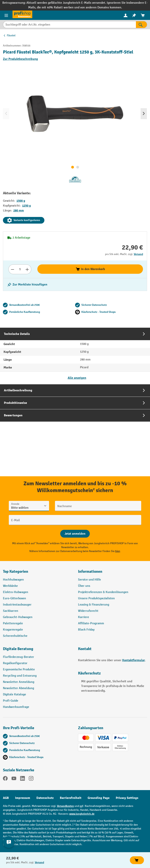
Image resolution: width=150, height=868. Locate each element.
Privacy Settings (127, 798)
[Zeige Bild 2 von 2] (78, 167)
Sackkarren (11, 611)
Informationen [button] (90, 571)
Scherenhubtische (15, 636)
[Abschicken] (75, 534)
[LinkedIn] (22, 779)
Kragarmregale (13, 630)
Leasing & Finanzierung (94, 605)
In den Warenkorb (90, 269)
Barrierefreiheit (71, 798)
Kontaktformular (134, 660)
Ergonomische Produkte (19, 670)
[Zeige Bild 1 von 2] (73, 167)
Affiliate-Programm (91, 623)
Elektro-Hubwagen (16, 592)
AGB (6, 798)
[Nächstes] (144, 114)
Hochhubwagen (13, 580)
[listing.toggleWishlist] (27, 285)
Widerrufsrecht (88, 611)
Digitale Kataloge (14, 694)
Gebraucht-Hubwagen (18, 617)
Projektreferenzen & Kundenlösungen (103, 592)
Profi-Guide (11, 701)
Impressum (23, 798)
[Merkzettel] (134, 15)
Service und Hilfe (89, 580)
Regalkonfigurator (15, 663)
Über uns (84, 586)
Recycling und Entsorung (20, 676)
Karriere (84, 617)
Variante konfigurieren (24, 220)
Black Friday (86, 630)
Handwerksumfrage (16, 707)
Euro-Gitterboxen (14, 598)
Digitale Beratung (18, 649)
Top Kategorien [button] (16, 571)
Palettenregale (13, 623)
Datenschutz (45, 798)
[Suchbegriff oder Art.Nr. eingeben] (69, 25)
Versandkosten (65, 806)
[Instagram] (31, 779)
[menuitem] (126, 15)
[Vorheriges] (6, 114)
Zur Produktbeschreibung (20, 59)
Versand (138, 254)
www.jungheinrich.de (82, 814)
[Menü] (6, 15)
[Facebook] (5, 779)
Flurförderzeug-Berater (18, 657)
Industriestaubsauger (17, 605)
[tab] (75, 356)
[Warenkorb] (143, 15)
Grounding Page (99, 798)
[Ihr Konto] (126, 15)
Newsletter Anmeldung (19, 682)
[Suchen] (141, 25)
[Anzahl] (20, 269)
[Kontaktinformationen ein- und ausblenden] (9, 842)
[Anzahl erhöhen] (27, 269)
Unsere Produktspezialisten (96, 598)
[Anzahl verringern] (12, 269)
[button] (38, 650)
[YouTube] (14, 779)
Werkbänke (10, 586)
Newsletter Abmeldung (18, 688)
